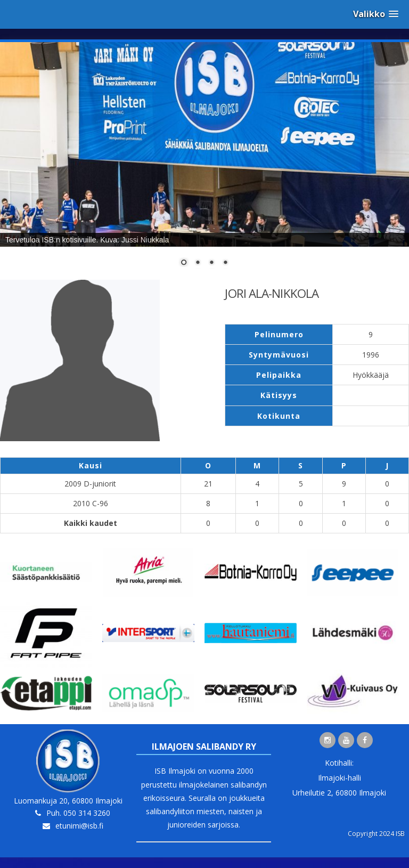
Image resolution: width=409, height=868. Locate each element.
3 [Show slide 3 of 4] (211, 263)
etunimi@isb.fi (79, 826)
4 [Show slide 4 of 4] (225, 263)
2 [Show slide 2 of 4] (198, 263)
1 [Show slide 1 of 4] (184, 263)
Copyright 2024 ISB (376, 834)
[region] (204, 161)
